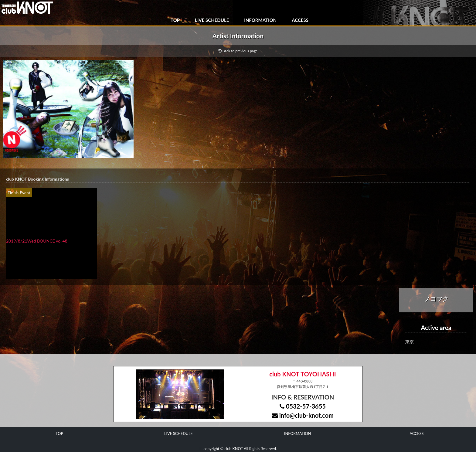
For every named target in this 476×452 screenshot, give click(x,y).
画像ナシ (15, 191)
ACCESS (300, 20)
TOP (175, 20)
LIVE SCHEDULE (212, 20)
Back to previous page (238, 51)
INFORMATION (260, 20)
